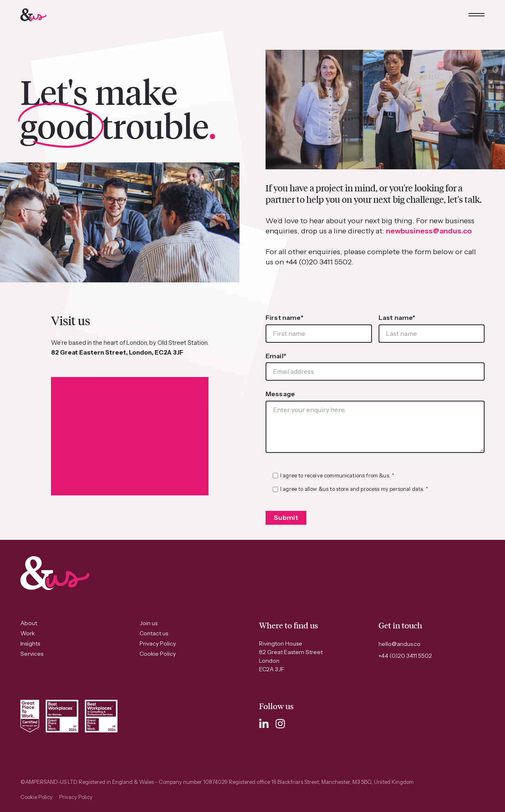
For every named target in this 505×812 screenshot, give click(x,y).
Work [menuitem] (28, 633)
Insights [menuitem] (30, 643)
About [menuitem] (29, 623)
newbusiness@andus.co (429, 231)
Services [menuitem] (32, 654)
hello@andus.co (400, 644)
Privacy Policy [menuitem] (158, 643)
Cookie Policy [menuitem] (158, 654)
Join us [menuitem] (148, 623)
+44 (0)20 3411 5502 (405, 656)
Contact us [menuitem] (154, 633)
